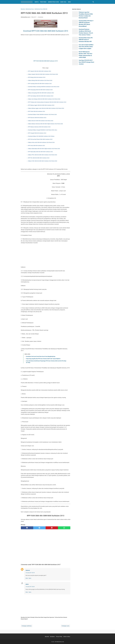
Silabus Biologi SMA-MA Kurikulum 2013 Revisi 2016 (40, 80)
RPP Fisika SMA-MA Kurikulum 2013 (36, 111)
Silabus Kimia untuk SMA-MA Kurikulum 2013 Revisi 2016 (41, 142)
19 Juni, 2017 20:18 (30, 573)
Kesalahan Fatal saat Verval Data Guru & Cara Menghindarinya (41, 356)
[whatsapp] (64, 528)
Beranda (47, 637)
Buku (69, 2)
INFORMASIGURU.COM (59, 642)
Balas (27, 578)
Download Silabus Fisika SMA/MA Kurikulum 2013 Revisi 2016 (42, 114)
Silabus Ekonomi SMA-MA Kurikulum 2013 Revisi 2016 (41, 121)
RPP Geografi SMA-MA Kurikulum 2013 (37, 133)
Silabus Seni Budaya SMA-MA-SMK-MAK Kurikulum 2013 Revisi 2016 (44, 99)
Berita (37, 2)
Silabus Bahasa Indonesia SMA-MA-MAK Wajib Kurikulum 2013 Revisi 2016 (45, 124)
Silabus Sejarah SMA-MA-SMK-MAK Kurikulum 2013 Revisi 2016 (43, 74)
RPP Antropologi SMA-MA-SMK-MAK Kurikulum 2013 (40, 90)
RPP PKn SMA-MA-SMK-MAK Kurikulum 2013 (39, 158)
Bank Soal (63, 2)
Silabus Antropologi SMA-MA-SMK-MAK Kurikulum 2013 (41, 93)
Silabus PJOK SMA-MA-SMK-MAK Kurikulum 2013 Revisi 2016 (43, 161)
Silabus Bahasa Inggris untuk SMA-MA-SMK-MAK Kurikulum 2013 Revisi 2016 (46, 108)
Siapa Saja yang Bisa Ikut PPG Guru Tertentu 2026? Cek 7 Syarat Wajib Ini (43, 359)
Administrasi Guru (53, 2)
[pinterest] (52, 528)
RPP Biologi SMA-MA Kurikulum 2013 (37, 77)
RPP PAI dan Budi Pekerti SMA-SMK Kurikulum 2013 (40, 139)
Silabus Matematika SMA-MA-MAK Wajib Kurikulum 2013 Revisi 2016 (44, 149)
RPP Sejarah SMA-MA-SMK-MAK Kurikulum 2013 (40, 71)
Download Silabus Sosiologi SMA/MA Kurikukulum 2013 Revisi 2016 (44, 87)
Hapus (30, 578)
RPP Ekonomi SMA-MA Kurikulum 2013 (37, 118)
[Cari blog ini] (93, 2)
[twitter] (39, 528)
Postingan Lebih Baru (27, 626)
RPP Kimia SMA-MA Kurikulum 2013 (36, 146)
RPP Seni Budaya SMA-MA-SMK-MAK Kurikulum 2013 (41, 96)
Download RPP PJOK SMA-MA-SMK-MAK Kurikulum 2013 (46, 31)
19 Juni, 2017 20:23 (30, 587)
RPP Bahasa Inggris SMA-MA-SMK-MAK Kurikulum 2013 (41, 105)
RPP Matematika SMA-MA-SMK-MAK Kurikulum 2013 (40, 152)
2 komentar (41, 17)
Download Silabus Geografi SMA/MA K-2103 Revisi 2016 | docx (43, 130)
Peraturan (43, 2)
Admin (27, 584)
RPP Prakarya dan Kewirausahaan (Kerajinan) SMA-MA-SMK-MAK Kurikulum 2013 (47, 102)
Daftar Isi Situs (67, 637)
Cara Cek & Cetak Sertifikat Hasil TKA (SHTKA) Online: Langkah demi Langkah (86, 47)
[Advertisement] (46, 48)
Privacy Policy (59, 637)
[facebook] (27, 528)
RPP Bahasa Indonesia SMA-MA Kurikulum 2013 (39, 127)
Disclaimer (52, 637)
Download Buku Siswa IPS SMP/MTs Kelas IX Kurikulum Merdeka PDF (86, 40)
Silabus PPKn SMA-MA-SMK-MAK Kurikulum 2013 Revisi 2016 (43, 155)
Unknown (28, 570)
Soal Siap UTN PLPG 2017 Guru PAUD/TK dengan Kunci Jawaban (86, 62)
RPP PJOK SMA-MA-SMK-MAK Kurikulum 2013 (46, 61)
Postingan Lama (65, 626)
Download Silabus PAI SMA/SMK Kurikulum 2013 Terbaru (41, 136)
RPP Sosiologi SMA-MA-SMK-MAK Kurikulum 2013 (40, 84)
